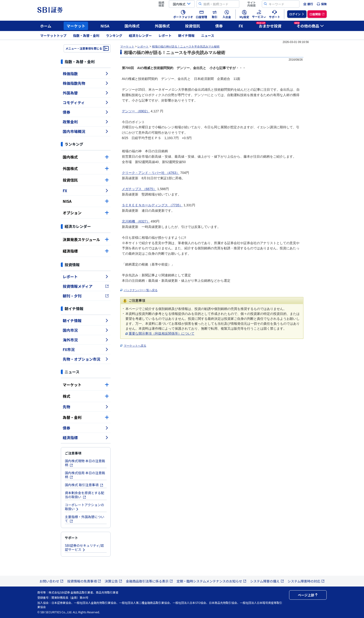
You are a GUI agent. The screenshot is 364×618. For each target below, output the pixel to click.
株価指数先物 (86, 83)
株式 (86, 396)
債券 (219, 26)
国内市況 (86, 330)
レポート (165, 35)
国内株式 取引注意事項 (84, 485)
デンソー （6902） (136, 111)
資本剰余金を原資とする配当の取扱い (85, 495)
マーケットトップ (53, 35)
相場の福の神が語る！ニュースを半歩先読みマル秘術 (186, 47)
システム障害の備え (267, 581)
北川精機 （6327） (136, 221)
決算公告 (113, 581)
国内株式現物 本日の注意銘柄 (85, 463)
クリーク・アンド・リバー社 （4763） (151, 173)
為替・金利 (86, 417)
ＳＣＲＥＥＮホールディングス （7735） (152, 205)
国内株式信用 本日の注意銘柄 (85, 475)
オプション (86, 213)
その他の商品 (309, 25)
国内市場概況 (86, 131)
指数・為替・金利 (86, 35)
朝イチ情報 (186, 35)
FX (241, 26)
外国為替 (86, 93)
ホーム (46, 26)
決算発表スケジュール (86, 239)
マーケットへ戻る (135, 346)
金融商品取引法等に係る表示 (149, 581)
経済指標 (86, 251)
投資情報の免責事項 (84, 581)
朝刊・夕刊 (86, 296)
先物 (86, 407)
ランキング (114, 35)
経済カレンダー (140, 35)
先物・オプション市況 (86, 359)
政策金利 (86, 122)
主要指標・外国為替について (85, 519)
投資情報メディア (86, 286)
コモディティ (86, 102)
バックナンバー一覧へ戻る (141, 290)
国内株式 (132, 26)
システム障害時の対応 (306, 581)
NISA (105, 26)
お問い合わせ (51, 581)
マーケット (76, 26)
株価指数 (86, 74)
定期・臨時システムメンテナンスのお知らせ (211, 581)
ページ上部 (308, 595)
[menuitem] (308, 4)
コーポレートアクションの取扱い (84, 507)
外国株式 (162, 26)
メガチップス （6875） (139, 189)
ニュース (208, 35)
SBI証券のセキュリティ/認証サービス (84, 547)
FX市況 (86, 349)
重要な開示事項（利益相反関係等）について (162, 333)
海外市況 (86, 340)
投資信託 (193, 26)
